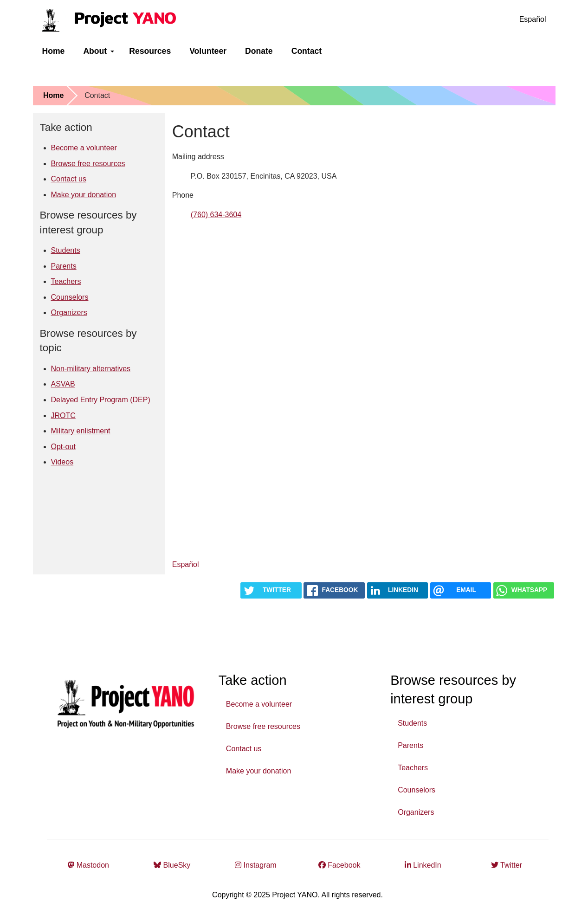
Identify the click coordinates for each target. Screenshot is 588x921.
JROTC (63, 415)
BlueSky (172, 865)
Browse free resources (88, 164)
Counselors (70, 297)
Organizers (69, 312)
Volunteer (208, 51)
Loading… (321, 388)
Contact (307, 51)
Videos (62, 462)
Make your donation (84, 195)
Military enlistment (81, 431)
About (99, 51)
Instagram (256, 865)
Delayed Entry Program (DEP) (101, 400)
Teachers (66, 281)
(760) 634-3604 (216, 215)
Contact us (69, 179)
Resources (150, 51)
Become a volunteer (84, 148)
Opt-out (63, 447)
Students (66, 250)
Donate (259, 51)
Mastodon (88, 865)
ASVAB (63, 384)
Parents (64, 266)
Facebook (339, 865)
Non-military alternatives (91, 369)
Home (54, 51)
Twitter (507, 865)
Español (533, 19)
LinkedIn (423, 865)
